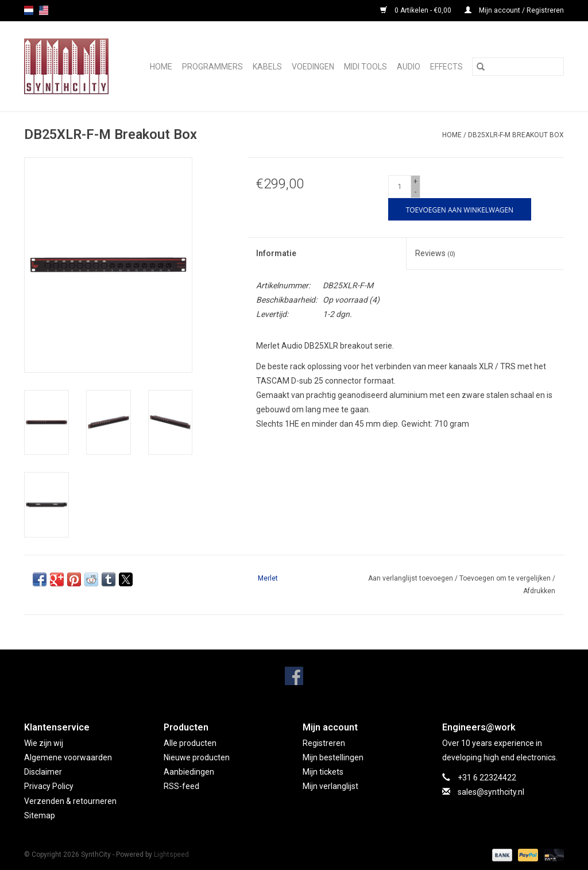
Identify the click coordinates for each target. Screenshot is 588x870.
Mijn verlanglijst (330, 786)
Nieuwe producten (197, 757)
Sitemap (40, 815)
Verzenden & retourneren (70, 801)
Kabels (267, 67)
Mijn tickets (323, 772)
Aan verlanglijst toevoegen (411, 578)
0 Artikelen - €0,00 (417, 10)
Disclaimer (43, 772)
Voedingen (313, 67)
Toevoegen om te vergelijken (506, 578)
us (44, 10)
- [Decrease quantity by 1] (415, 192)
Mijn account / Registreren (514, 10)
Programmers (212, 67)
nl (29, 10)
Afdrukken (539, 591)
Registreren (324, 743)
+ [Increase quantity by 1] (415, 181)
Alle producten (190, 743)
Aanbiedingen (189, 772)
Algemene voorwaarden (68, 757)
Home (161, 67)
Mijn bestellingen (333, 757)
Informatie (276, 253)
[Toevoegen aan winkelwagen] (460, 209)
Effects (446, 67)
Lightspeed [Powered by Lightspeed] (171, 854)
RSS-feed (181, 786)
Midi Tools (365, 67)
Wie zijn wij (44, 743)
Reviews (435, 253)
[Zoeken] (518, 67)
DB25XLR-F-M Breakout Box (516, 135)
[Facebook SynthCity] (294, 676)
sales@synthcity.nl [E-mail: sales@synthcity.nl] (491, 792)
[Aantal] (400, 187)
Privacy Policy (49, 786)
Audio (409, 67)
